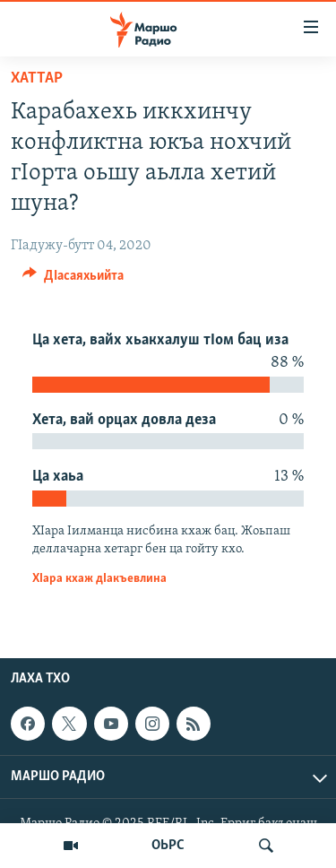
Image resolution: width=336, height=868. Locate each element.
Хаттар (37, 78)
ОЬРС (168, 846)
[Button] (73, 280)
